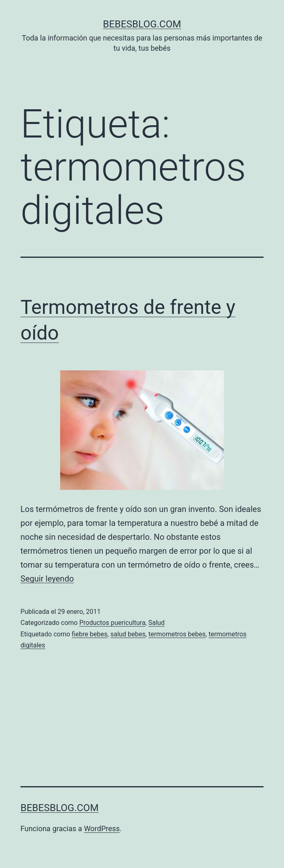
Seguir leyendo (47, 579)
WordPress (102, 829)
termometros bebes (177, 634)
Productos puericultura (113, 623)
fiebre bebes (89, 634)
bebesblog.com (142, 24)
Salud (156, 623)
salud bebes (128, 634)
